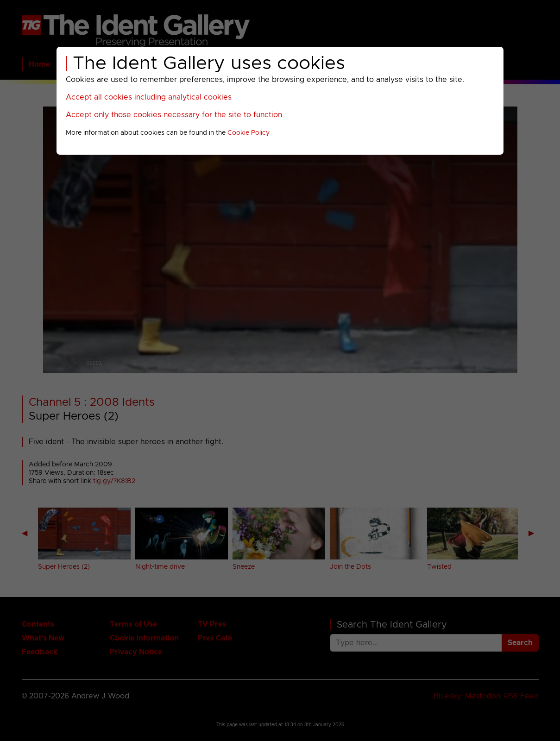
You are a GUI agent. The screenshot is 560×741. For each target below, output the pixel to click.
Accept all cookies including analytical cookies (149, 97)
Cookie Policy (249, 133)
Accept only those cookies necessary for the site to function (174, 115)
